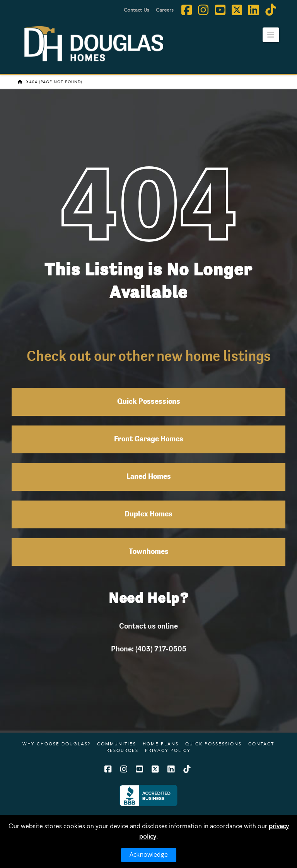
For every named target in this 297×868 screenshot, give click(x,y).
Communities (117, 744)
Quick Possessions (149, 402)
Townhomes (149, 552)
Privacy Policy (168, 750)
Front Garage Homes (149, 439)
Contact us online (148, 626)
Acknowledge (149, 854)
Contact (261, 744)
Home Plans (161, 744)
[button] (271, 35)
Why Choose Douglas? (56, 744)
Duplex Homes (148, 514)
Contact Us (137, 10)
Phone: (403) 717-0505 (149, 649)
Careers (165, 10)
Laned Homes (149, 477)
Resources (122, 750)
